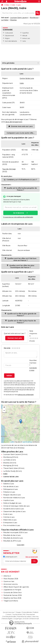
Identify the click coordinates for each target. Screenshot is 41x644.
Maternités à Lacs (10, 520)
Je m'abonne (19, 213)
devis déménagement (14, 122)
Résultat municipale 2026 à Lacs (15, 532)
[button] (21, 421)
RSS (24, 615)
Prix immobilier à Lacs (12, 525)
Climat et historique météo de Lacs (16, 506)
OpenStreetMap (27, 442)
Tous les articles (17, 615)
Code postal (9, 33)
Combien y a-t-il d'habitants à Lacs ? (22, 180)
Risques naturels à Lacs (12, 495)
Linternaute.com (10, 557)
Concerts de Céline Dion (13, 593)
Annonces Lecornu (11, 584)
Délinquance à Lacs (10, 489)
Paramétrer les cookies (24, 617)
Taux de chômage (9, 169)
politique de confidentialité (26, 395)
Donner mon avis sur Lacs (22, 126)
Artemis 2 (7, 576)
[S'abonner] (20, 561)
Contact (9, 615)
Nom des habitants (11, 41)
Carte (24, 41)
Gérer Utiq (35, 617)
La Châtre (5, 20)
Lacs (19, 5)
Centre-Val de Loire (27, 78)
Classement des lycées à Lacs (14, 511)
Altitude (25, 36)
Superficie (25, 33)
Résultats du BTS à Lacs (12, 541)
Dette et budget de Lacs (12, 503)
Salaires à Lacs (9, 484)
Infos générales (8, 63)
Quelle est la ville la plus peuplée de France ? (22, 189)
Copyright (21, 545)
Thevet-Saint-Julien (11, 468)
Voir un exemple (32, 557)
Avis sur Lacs (26, 38)
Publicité (36, 612)
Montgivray (7, 466)
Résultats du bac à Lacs (12, 535)
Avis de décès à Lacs (11, 487)
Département (9, 36)
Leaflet (12, 442)
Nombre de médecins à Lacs (14, 498)
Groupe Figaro (18, 619)
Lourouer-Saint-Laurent (19, 18)
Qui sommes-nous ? (9, 612)
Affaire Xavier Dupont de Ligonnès (16, 587)
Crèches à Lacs (9, 517)
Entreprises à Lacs (10, 523)
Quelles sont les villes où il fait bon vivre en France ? (22, 259)
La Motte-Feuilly (9, 471)
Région (7, 38)
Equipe (18, 612)
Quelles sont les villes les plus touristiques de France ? (22, 266)
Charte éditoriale (27, 612)
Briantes (13, 20)
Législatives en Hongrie (12, 590)
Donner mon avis (15, 338)
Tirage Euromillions (11, 601)
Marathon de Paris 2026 (12, 598)
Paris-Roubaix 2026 (11, 579)
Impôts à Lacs (9, 500)
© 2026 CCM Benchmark (31, 619)
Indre (13, 5)
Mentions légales (7, 619)
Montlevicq (34, 18)
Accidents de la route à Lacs (14, 509)
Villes (7, 5)
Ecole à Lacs (8, 514)
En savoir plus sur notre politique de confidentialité (18, 217)
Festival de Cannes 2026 (13, 595)
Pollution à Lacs (9, 492)
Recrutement (31, 615)
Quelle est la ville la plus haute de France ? (22, 322)
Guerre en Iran (9, 581)
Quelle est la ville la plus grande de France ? (22, 315)
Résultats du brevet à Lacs (13, 538)
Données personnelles (9, 617)
